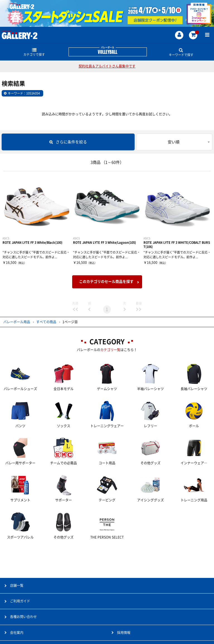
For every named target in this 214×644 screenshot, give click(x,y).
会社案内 (17, 633)
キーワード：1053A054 (24, 93)
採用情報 (124, 633)
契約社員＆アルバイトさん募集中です (107, 66)
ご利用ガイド (20, 601)
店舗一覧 (17, 585)
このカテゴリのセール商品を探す (106, 282)
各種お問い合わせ (23, 617)
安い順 (174, 142)
